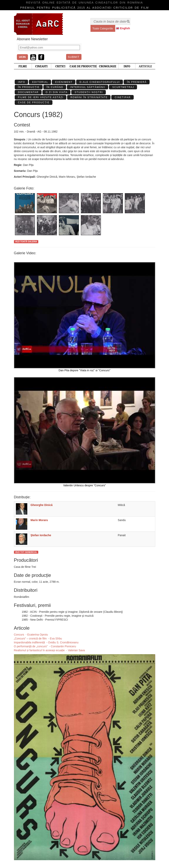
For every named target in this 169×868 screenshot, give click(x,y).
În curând (55, 87)
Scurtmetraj (123, 87)
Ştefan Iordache (41, 535)
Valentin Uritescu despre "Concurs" (85, 432)
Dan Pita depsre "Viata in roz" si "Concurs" (85, 317)
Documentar (28, 92)
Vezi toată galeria (26, 241)
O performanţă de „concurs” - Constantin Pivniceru (45, 646)
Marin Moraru (39, 520)
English (125, 28)
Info (22, 82)
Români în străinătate (89, 97)
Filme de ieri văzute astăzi (41, 97)
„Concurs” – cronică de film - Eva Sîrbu (38, 638)
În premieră (137, 82)
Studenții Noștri (89, 92)
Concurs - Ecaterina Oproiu (31, 635)
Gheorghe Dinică (42, 505)
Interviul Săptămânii (88, 87)
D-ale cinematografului (100, 82)
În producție (29, 87)
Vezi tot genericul (26, 552)
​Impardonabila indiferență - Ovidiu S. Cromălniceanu (46, 642)
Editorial (40, 82)
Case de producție (34, 102)
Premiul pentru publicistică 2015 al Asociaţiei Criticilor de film (85, 8)
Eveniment (64, 82)
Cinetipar (123, 97)
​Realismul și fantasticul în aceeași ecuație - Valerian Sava (49, 650)
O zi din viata (57, 92)
